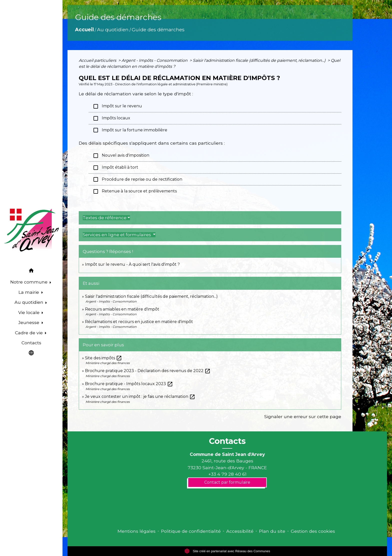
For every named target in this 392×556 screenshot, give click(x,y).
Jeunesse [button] (29, 322)
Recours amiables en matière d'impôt (122, 309)
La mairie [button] (29, 292)
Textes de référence (105, 218)
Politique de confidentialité (191, 531)
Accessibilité (240, 531)
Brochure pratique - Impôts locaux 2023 (129, 384)
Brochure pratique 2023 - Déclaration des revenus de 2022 (148, 371)
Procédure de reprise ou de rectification (137, 179)
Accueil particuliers (98, 60)
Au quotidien (113, 30)
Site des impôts (103, 358)
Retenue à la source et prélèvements (135, 191)
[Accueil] (31, 230)
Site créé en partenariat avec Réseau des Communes (227, 551)
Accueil (84, 30)
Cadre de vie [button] (29, 333)
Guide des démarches (158, 30)
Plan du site (272, 531)
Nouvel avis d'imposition (121, 156)
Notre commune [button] (29, 282)
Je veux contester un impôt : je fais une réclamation (140, 396)
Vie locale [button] (29, 312)
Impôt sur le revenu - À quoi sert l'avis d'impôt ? (132, 264)
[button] (31, 271)
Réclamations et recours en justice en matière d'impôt (139, 322)
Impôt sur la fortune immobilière (130, 130)
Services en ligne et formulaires (117, 235)
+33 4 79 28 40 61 (227, 474)
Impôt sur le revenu (117, 106)
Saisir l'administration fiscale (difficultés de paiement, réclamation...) (260, 60)
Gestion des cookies (313, 531)
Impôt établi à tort (115, 168)
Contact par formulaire (227, 482)
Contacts (227, 441)
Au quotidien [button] (29, 302)
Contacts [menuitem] (31, 343)
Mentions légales (136, 531)
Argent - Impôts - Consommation (155, 60)
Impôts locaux (111, 118)
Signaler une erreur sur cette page (303, 416)
